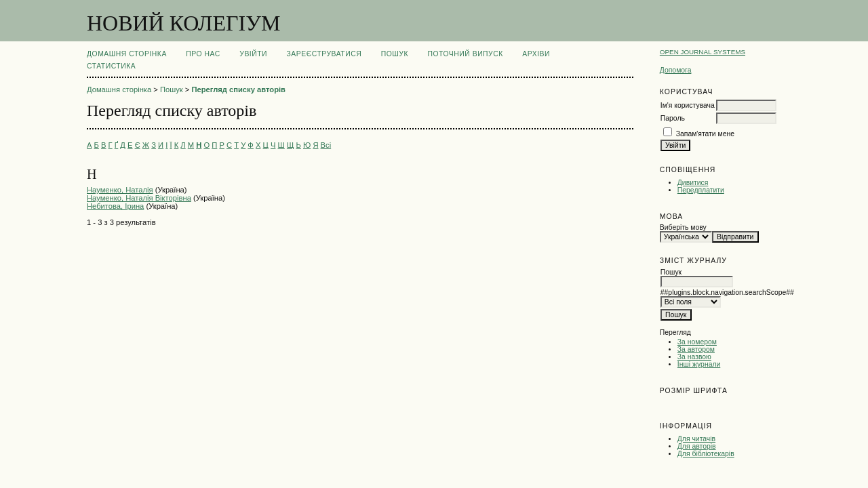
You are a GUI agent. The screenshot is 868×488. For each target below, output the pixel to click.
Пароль (673, 118)
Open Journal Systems (703, 52)
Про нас (203, 54)
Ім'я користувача (688, 105)
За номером (697, 342)
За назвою (694, 357)
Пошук (395, 54)
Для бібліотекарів (706, 454)
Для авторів (697, 446)
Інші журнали (699, 364)
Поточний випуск (465, 54)
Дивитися (693, 183)
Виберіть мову (683, 227)
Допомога (676, 70)
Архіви (536, 54)
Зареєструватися (324, 54)
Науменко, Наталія (120, 190)
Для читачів (696, 439)
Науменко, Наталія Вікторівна (139, 198)
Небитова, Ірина (115, 206)
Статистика (111, 66)
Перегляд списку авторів (238, 89)
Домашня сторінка (127, 54)
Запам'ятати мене (705, 134)
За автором (696, 349)
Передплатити (701, 190)
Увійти (253, 54)
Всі (326, 145)
